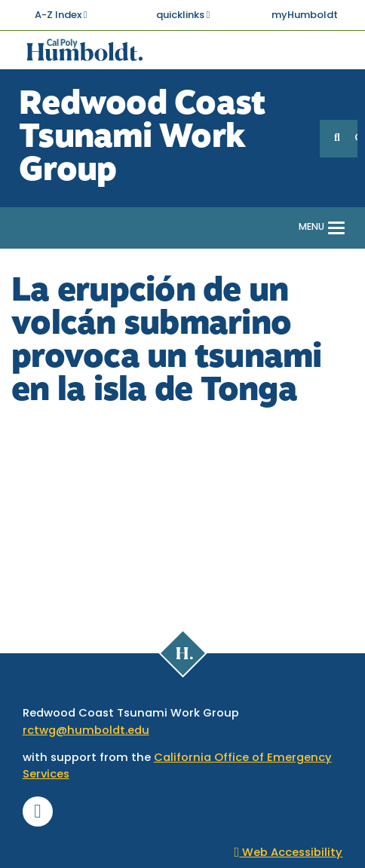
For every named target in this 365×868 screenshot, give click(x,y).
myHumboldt (305, 15)
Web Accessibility (289, 853)
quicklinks (183, 15)
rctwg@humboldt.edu (86, 731)
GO (356, 138)
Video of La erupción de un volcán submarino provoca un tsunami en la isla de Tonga (182, 514)
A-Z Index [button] (61, 15)
